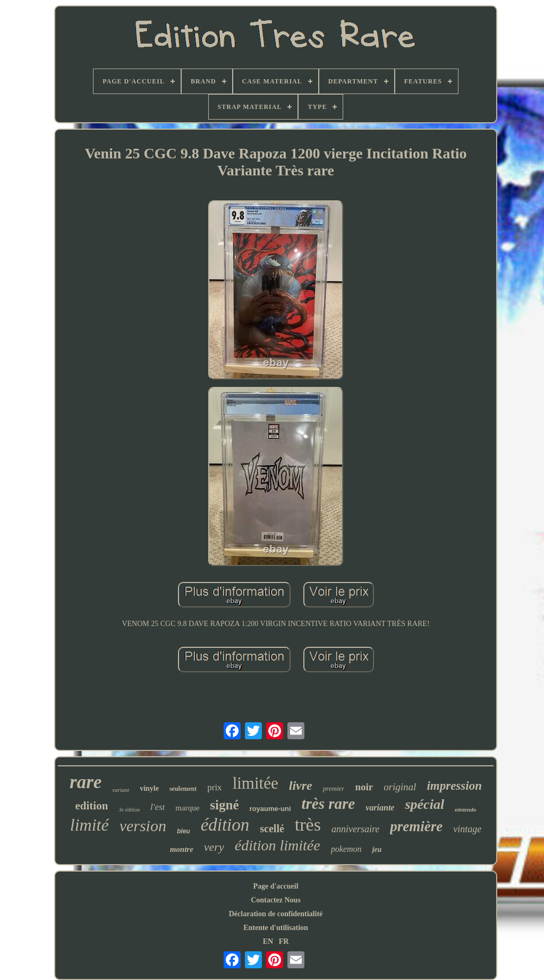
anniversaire (355, 829)
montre (182, 849)
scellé (272, 829)
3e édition (129, 810)
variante (380, 808)
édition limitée (278, 845)
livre (301, 785)
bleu (184, 831)
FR (284, 941)
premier (334, 788)
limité (90, 825)
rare (86, 782)
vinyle (149, 788)
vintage (467, 829)
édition (225, 825)
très (308, 825)
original (400, 787)
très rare (329, 804)
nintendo (465, 809)
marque (187, 808)
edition (92, 806)
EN (268, 941)
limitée (256, 783)
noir (364, 787)
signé (224, 805)
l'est (158, 807)
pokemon (346, 849)
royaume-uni (270, 809)
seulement (183, 789)
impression (454, 786)
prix (214, 787)
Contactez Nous (276, 900)
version (143, 826)
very (214, 847)
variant (121, 790)
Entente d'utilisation (276, 928)
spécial (424, 804)
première (416, 826)
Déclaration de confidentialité (276, 914)
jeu (377, 850)
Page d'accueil (275, 886)
